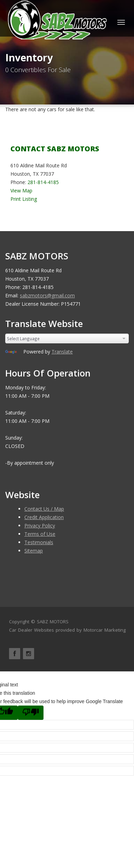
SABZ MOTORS (53, 622)
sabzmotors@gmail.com (47, 295)
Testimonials (39, 542)
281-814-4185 (43, 182)
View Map (21, 191)
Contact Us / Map (44, 509)
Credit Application (44, 517)
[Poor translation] (31, 713)
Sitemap (34, 551)
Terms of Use (40, 534)
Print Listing (24, 199)
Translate (62, 352)
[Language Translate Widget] (67, 338)
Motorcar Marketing (105, 630)
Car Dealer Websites (31, 630)
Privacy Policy (40, 526)
